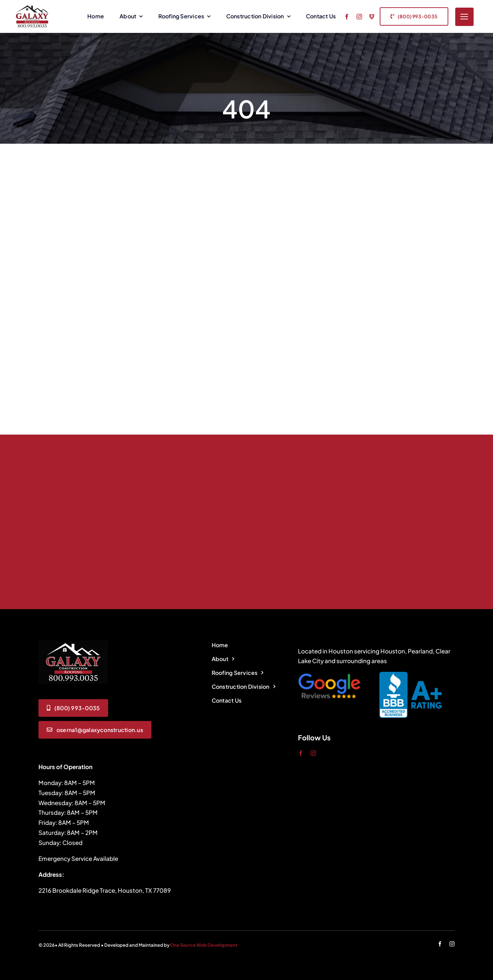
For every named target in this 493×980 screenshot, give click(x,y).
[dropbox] (372, 17)
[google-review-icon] (329, 675)
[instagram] (359, 17)
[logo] (73, 643)
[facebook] (347, 17)
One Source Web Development (204, 945)
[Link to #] (464, 17)
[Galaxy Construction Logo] (32, 7)
